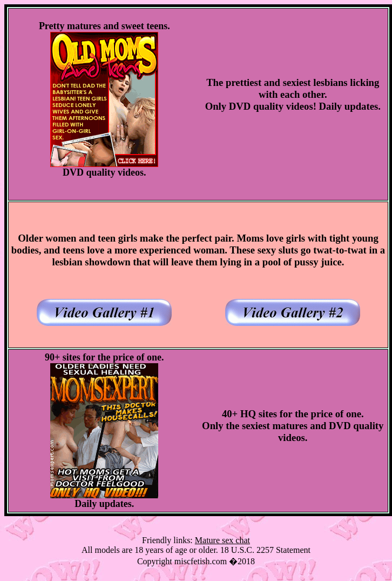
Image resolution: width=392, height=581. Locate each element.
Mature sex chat (222, 540)
